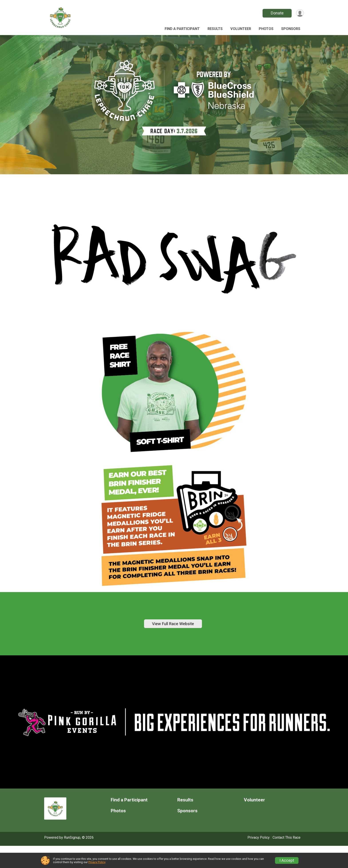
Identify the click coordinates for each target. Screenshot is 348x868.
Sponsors (291, 29)
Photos (266, 29)
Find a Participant (182, 29)
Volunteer (241, 29)
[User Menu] (300, 13)
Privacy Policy (97, 862)
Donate (277, 13)
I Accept (287, 860)
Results (215, 29)
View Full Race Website (173, 635)
